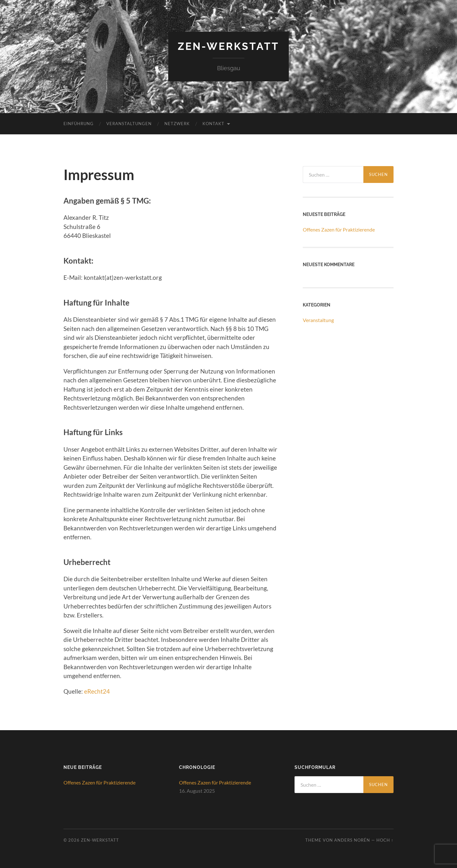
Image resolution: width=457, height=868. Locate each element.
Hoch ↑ (385, 840)
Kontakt (213, 124)
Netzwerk (177, 124)
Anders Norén (352, 840)
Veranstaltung (318, 320)
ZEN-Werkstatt (228, 46)
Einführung (79, 124)
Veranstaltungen (129, 124)
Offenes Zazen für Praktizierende (339, 229)
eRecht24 (97, 691)
